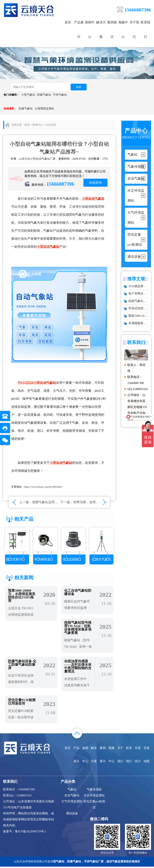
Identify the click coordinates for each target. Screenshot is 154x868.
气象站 (72, 791)
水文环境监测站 (94, 797)
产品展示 (79, 30)
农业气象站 (72, 797)
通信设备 (72, 815)
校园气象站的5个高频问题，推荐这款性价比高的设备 (139, 301)
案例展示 (112, 30)
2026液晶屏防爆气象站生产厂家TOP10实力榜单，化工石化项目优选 (139, 286)
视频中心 (123, 30)
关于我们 (134, 30)
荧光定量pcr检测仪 (94, 806)
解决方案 (101, 30)
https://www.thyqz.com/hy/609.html (43, 487)
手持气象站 (60, 95)
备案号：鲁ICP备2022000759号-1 (25, 833)
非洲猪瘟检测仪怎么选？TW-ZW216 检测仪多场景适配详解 (139, 323)
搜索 (79, 87)
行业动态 (51, 125)
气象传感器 (94, 791)
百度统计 (138, 756)
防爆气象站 (44, 95)
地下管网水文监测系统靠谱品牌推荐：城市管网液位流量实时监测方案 (139, 294)
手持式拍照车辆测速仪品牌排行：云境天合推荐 (139, 308)
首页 (68, 22)
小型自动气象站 (93, 199)
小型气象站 (28, 95)
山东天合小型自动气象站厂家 (37, 159)
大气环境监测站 (72, 803)
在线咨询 (95, 183)
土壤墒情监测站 (44, 109)
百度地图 (147, 756)
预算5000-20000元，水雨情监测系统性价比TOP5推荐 (139, 316)
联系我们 (145, 30)
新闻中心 (90, 30)
